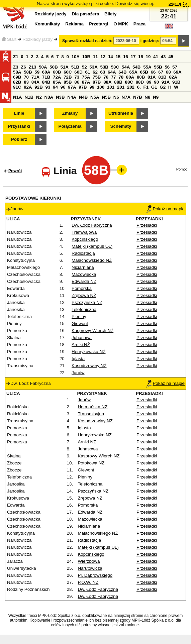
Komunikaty (47, 24)
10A (76, 57)
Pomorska (82, 288)
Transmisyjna (91, 414)
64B (122, 72)
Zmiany (70, 113)
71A (35, 77)
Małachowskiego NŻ (92, 260)
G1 (154, 87)
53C (115, 67)
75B (97, 77)
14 (111, 57)
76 (106, 77)
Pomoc (182, 169)
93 (48, 87)
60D (78, 72)
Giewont (80, 324)
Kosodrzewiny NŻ (89, 366)
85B (68, 82)
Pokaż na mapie (165, 209)
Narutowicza (90, 568)
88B (118, 82)
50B (54, 67)
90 (156, 82)
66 (153, 72)
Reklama (74, 24)
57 (175, 67)
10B (86, 57)
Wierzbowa (89, 561)
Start (9, 39)
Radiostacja (83, 253)
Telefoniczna (84, 309)
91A (166, 82)
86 (77, 82)
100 (101, 87)
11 (95, 57)
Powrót (15, 171)
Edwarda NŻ (84, 281)
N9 (156, 97)
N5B (106, 97)
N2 (39, 97)
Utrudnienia (121, 113)
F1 (146, 87)
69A (177, 72)
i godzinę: (150, 41)
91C (17, 87)
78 (121, 77)
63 (103, 72)
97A (72, 87)
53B (104, 67)
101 (111, 87)
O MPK (121, 24)
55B (158, 67)
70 (26, 77)
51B (75, 67)
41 (156, 57)
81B (162, 77)
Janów (78, 373)
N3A (49, 97)
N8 (147, 97)
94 (55, 87)
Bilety (110, 14)
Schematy (121, 126)
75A (86, 77)
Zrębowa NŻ (84, 295)
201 (121, 87)
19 (148, 57)
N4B (83, 97)
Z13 (33, 67)
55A (147, 67)
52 (84, 67)
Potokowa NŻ (91, 463)
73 (77, 77)
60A (46, 72)
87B (97, 82)
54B (136, 67)
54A (126, 67)
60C (68, 72)
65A (133, 72)
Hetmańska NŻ (92, 407)
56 (167, 67)
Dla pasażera (86, 14)
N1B (29, 97)
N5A (95, 97)
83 (26, 82)
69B (17, 77)
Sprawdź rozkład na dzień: (87, 41)
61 (87, 72)
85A (57, 82)
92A (28, 87)
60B (57, 72)
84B (46, 82)
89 (149, 82)
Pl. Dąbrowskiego (95, 575)
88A (107, 82)
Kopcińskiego (85, 239)
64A (112, 72)
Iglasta (78, 359)
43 (163, 57)
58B (28, 72)
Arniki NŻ (81, 345)
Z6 (23, 67)
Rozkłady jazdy (37, 39)
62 (95, 72)
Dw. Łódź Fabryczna (92, 225)
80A (130, 77)
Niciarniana (83, 267)
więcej (175, 4)
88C (129, 82)
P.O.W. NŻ (88, 582)
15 (118, 57)
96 (63, 87)
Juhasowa (82, 338)
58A (17, 72)
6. (139, 87)
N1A (18, 97)
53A (93, 67)
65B (144, 72)
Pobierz (19, 139)
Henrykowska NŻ (88, 352)
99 (92, 87)
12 (103, 57)
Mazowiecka (84, 274)
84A (35, 82)
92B (38, 87)
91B (176, 82)
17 (133, 57)
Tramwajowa (84, 232)
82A (173, 77)
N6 (116, 97)
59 (37, 72)
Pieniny (79, 316)
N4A (72, 97)
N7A (126, 97)
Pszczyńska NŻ (87, 302)
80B (141, 77)
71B (46, 77)
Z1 (16, 57)
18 (141, 57)
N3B (60, 97)
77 (114, 77)
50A (43, 67)
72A (57, 77)
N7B (138, 97)
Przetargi (99, 24)
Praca (139, 24)
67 (161, 72)
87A (86, 82)
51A (65, 67)
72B (68, 77)
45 (171, 57)
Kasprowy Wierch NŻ (92, 331)
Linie (19, 113)
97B (83, 87)
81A (152, 77)
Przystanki (19, 126)
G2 (163, 87)
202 (131, 87)
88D (140, 82)
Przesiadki (147, 225)
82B (17, 82)
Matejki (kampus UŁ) (92, 246)
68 (168, 72)
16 (126, 57)
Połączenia (70, 126)
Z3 (16, 67)
